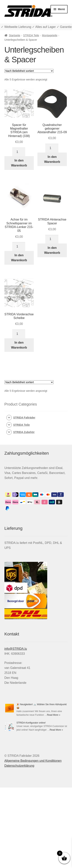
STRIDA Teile (31, 35)
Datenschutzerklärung (19, 766)
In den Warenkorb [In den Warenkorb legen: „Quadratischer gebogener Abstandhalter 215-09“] (52, 159)
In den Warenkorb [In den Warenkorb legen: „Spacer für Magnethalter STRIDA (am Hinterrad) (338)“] (19, 163)
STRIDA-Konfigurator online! (31, 723)
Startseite (14, 35)
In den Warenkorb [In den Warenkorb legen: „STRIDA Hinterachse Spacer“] (52, 250)
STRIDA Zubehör (24, 432)
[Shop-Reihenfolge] (29, 71)
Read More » (53, 715)
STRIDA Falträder (24, 418)
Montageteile (50, 35)
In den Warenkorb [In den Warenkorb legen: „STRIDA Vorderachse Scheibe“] (19, 345)
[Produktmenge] (19, 152)
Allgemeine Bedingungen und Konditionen (33, 761)
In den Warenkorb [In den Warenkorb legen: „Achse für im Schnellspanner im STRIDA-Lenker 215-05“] (19, 258)
